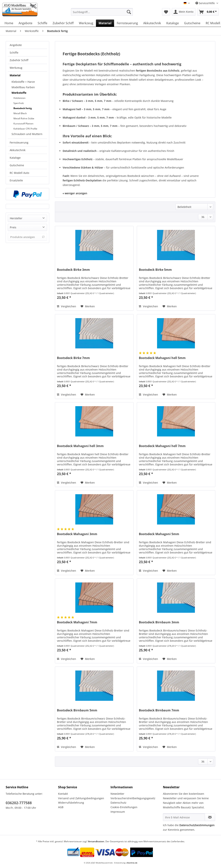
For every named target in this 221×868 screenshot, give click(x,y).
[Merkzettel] (166, 12)
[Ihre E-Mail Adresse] (184, 817)
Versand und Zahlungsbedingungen (81, 798)
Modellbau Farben (23, 87)
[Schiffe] (42, 23)
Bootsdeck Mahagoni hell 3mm (80, 446)
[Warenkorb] (208, 12)
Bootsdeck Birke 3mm (73, 270)
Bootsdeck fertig (23, 108)
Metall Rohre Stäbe (24, 118)
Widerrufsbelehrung (71, 803)
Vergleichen (67, 306)
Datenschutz (118, 803)
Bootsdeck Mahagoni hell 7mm (162, 446)
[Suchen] (129, 12)
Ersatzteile (16, 180)
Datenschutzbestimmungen (197, 825)
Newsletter (117, 794)
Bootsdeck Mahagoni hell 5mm (162, 358)
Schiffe (14, 53)
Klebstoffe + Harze (23, 82)
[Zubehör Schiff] (63, 23)
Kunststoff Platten (23, 124)
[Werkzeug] (86, 23)
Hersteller (16, 218)
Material (15, 75)
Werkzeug (16, 68)
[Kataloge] (173, 23)
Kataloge (15, 158)
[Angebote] (25, 23)
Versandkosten (96, 841)
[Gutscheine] (192, 23)
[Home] (9, 23)
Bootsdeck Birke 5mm (155, 270)
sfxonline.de (132, 863)
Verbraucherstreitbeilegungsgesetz (133, 798)
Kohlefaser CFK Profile (25, 129)
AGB (61, 807)
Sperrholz (19, 103)
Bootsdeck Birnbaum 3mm (159, 622)
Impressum (118, 812)
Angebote (16, 45)
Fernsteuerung (19, 142)
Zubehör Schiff (19, 60)
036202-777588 (19, 803)
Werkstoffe (19, 93)
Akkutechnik (18, 150)
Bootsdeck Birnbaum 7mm (159, 710)
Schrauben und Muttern (27, 134)
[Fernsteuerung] (127, 23)
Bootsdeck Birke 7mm (73, 358)
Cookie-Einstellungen (124, 807)
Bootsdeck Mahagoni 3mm (77, 534)
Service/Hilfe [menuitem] (205, 3)
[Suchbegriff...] (102, 12)
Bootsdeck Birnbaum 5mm (77, 710)
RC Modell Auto (19, 173)
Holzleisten (19, 98)
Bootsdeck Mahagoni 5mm (159, 534)
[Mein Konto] (184, 12)
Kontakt (63, 794)
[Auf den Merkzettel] (88, 306)
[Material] (105, 23)
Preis (13, 227)
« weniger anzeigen (75, 193)
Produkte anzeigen (27, 237)
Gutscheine (17, 165)
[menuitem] (102, 14)
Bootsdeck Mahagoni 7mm (77, 622)
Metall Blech (20, 113)
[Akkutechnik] (152, 23)
